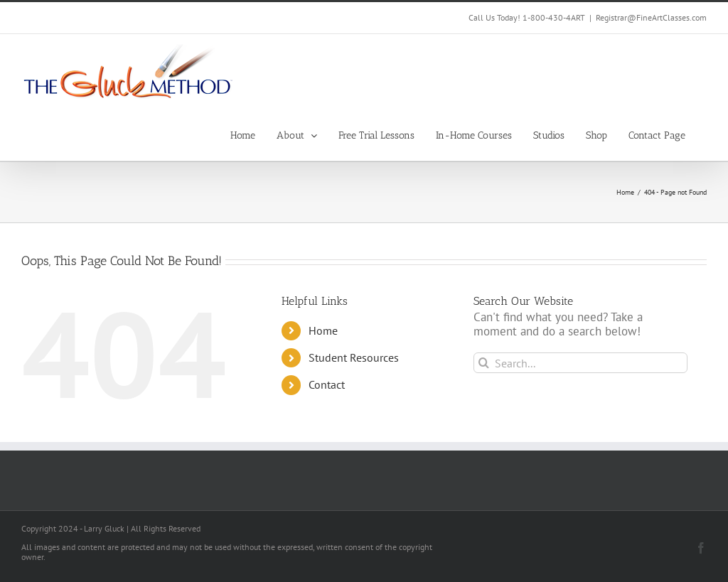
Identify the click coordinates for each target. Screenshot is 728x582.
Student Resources (354, 357)
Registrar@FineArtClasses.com (651, 17)
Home (323, 330)
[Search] (484, 363)
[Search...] (580, 363)
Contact (327, 384)
